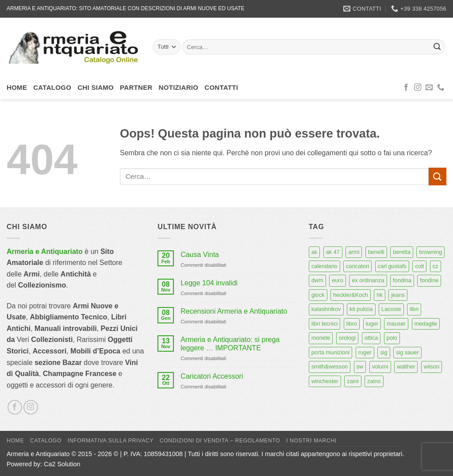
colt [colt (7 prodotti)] (419, 266)
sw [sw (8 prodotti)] (360, 367)
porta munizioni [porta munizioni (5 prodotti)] (331, 352)
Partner (136, 87)
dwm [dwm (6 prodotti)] (317, 280)
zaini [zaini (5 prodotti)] (353, 381)
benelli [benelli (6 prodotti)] (376, 252)
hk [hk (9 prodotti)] (380, 295)
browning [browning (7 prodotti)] (430, 252)
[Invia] (437, 47)
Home (17, 87)
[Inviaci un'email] (429, 88)
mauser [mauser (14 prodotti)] (396, 324)
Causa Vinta (200, 255)
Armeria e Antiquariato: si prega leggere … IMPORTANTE (230, 344)
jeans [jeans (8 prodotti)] (398, 295)
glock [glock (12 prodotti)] (318, 295)
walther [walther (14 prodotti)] (406, 367)
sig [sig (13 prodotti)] (384, 352)
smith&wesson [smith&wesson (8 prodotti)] (330, 367)
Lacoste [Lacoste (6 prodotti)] (391, 309)
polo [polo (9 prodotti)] (392, 338)
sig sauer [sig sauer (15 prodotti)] (407, 352)
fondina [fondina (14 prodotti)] (402, 280)
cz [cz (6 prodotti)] (436, 266)
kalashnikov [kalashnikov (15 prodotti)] (326, 309)
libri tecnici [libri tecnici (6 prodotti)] (325, 324)
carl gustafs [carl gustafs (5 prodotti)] (392, 266)
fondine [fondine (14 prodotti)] (429, 280)
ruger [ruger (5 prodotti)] (365, 352)
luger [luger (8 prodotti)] (372, 324)
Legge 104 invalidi (209, 283)
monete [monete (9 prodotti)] (321, 338)
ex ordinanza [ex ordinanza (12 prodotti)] (368, 280)
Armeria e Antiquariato (45, 251)
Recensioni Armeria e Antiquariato (234, 311)
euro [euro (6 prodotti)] (338, 280)
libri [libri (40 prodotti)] (414, 309)
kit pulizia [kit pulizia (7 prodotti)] (361, 309)
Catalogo (52, 87)
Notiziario (179, 87)
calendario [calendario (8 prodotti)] (324, 266)
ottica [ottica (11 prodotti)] (371, 338)
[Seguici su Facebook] (406, 88)
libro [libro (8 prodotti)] (352, 324)
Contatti (221, 87)
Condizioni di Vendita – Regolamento (220, 441)
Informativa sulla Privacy (111, 441)
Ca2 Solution (62, 464)
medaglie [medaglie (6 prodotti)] (426, 324)
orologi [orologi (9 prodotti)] (347, 338)
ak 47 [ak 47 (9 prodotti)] (333, 252)
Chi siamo (96, 87)
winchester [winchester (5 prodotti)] (325, 381)
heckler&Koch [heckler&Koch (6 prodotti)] (351, 295)
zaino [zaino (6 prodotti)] (374, 381)
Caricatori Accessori (212, 376)
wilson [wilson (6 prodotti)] (432, 367)
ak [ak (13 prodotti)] (315, 252)
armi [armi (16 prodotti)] (354, 252)
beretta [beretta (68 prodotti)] (402, 252)
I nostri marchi (311, 441)
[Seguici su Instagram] (418, 88)
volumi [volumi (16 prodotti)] (380, 367)
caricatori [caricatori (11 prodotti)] (357, 266)
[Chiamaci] (441, 88)
